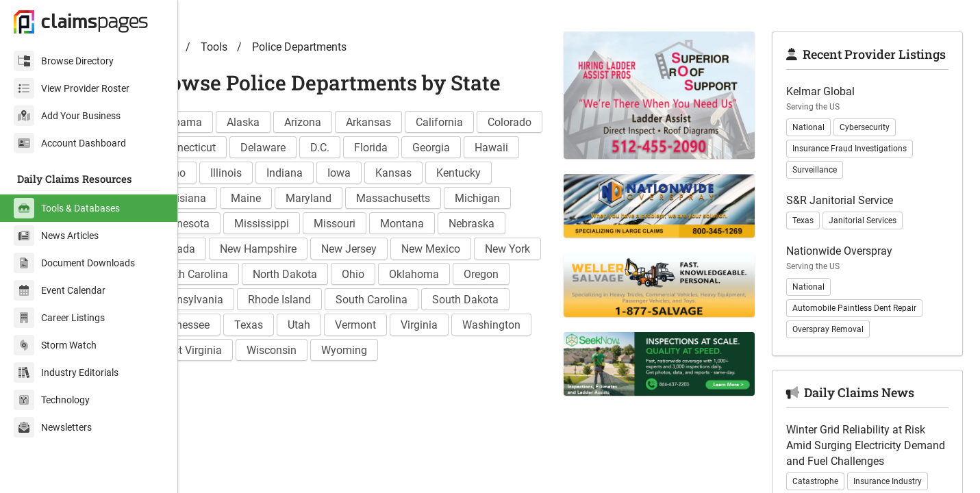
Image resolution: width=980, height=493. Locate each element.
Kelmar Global (833, 133)
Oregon (435, 325)
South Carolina (330, 350)
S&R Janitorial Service (852, 242)
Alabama (228, 148)
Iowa (507, 198)
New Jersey (234, 300)
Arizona (351, 148)
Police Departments (347, 72)
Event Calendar (60, 290)
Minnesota (400, 249)
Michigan (327, 249)
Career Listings (59, 318)
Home (210, 72)
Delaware (379, 173)
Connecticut (303, 173)
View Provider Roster (72, 88)
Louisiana (360, 224)
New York (392, 300)
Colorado (228, 173)
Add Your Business (67, 116)
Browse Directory (64, 61)
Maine (424, 224)
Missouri (227, 274)
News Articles (56, 236)
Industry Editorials (66, 372)
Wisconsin (319, 401)
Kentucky (289, 224)
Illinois (394, 198)
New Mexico (316, 300)
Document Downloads (74, 263)
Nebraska (364, 274)
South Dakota (424, 350)
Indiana (453, 198)
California (487, 148)
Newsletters (53, 427)
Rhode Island (238, 350)
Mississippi (478, 249)
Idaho (340, 198)
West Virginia (238, 401)
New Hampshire (512, 274)
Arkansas (416, 148)
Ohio (306, 325)
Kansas (224, 224)
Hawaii (285, 198)
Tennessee (507, 350)
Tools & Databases (67, 208)
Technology (52, 400)
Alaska (291, 148)
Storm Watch (55, 345)
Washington (463, 376)
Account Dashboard (70, 143)
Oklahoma (367, 325)
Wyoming (392, 401)
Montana (294, 274)
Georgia (225, 198)
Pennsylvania (509, 325)
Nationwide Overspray (852, 293)
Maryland (487, 224)
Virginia (391, 376)
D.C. (436, 173)
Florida (487, 173)
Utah (271, 376)
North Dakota (238, 325)
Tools (262, 72)
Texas (221, 376)
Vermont (327, 376)
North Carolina (475, 300)
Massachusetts (243, 249)
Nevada (430, 274)
